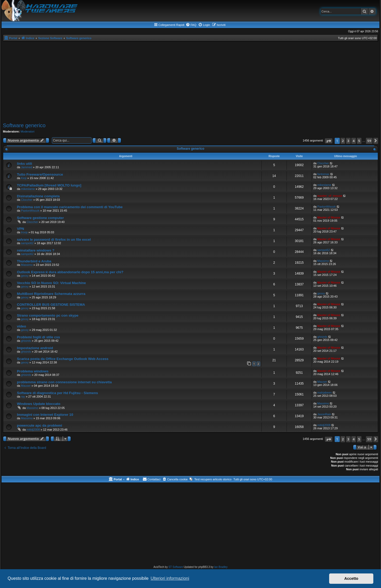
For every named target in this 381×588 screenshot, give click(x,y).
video (21, 326)
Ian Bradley (221, 567)
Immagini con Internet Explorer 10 (45, 415)
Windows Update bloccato (39, 404)
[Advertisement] (190, 81)
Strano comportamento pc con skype (48, 315)
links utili (24, 164)
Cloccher (323, 163)
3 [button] (348, 141)
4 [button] (354, 141)
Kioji (24, 178)
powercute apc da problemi (40, 425)
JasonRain (324, 414)
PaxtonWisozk (30, 211)
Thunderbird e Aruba (34, 261)
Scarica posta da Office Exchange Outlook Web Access (63, 359)
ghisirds (26, 341)
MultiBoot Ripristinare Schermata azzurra (51, 294)
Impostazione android (35, 348)
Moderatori (28, 131)
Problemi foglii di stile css (38, 337)
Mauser (26, 386)
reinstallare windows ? (36, 250)
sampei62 (27, 243)
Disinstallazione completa (38, 196)
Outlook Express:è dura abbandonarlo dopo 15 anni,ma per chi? (70, 272)
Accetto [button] (351, 578)
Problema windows (33, 371)
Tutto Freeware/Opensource (40, 174)
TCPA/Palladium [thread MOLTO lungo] (49, 185)
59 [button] (369, 141)
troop (24, 232)
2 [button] (343, 141)
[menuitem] (191, 25)
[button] (329, 141)
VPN (21, 229)
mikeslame (28, 189)
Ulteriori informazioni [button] (170, 578)
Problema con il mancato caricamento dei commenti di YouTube (70, 207)
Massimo (27, 265)
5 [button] (359, 141)
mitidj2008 (33, 430)
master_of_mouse (330, 196)
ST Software (176, 567)
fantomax (323, 174)
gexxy (25, 276)
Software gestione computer (40, 218)
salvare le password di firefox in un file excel (54, 240)
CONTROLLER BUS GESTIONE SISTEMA (51, 305)
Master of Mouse (329, 217)
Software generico (24, 125)
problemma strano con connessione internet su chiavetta (64, 382)
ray (23, 396)
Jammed (26, 167)
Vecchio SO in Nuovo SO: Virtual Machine (51, 283)
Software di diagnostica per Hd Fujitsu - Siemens (57, 393)
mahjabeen (324, 393)
